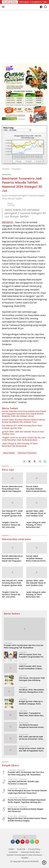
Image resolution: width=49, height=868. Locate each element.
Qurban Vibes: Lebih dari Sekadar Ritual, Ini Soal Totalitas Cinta (23, 433)
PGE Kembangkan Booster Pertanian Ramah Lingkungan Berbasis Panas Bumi (27, 792)
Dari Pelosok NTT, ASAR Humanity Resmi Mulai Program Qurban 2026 (22, 427)
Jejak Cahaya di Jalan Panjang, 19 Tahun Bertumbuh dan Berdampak (20, 445)
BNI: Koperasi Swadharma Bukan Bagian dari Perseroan (26, 810)
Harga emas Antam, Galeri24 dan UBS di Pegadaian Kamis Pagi (32, 750)
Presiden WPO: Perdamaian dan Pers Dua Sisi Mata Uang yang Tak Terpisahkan (24, 646)
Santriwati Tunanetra (27, 453)
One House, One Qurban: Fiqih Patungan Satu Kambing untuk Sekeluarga (32, 679)
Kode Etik (21, 849)
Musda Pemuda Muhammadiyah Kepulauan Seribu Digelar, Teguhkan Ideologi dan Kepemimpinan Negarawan (27, 801)
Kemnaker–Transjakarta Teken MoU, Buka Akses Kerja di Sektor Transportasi (32, 714)
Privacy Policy (34, 849)
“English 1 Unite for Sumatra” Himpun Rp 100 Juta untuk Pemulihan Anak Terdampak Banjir (23, 439)
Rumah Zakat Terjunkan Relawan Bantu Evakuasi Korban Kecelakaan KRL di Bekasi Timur (23, 421)
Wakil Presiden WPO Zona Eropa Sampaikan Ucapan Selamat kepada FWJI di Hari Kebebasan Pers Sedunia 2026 (32, 667)
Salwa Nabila (9, 453)
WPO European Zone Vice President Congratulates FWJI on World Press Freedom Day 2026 (32, 656)
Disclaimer (13, 852)
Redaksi (10, 204)
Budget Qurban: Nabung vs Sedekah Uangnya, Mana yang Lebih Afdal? (31, 703)
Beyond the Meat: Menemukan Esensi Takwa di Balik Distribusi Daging (27, 819)
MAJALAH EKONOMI (30, 861)
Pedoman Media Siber (30, 852)
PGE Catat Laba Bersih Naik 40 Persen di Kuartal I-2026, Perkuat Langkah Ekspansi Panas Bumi (31, 738)
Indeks (11, 849)
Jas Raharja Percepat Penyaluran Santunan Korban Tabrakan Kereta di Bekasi (32, 726)
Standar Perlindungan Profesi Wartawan (24, 855)
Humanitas (6, 174)
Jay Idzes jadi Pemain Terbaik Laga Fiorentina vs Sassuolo (23, 783)
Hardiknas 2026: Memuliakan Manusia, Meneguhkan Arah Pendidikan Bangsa (31, 691)
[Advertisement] (24, 35)
